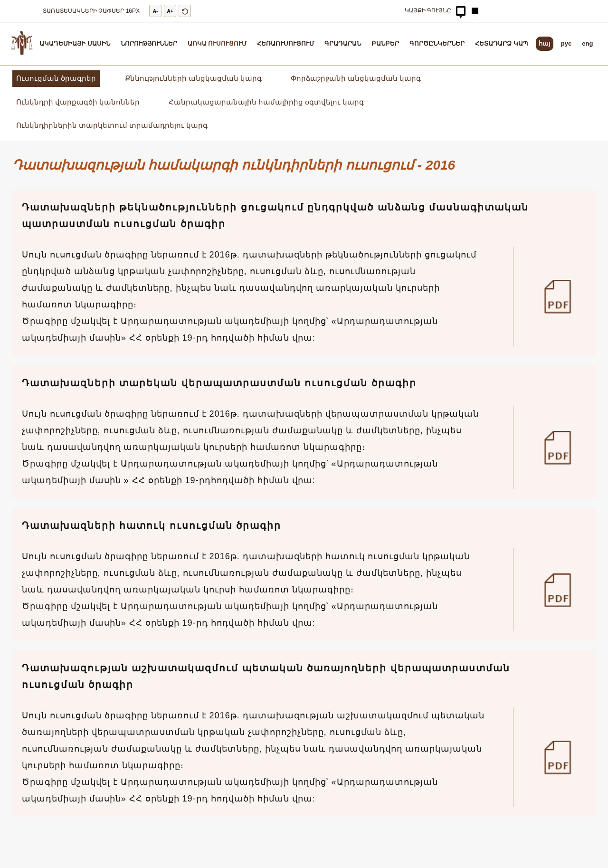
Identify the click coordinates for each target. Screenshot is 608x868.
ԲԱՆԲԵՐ (385, 43)
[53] (561, 296)
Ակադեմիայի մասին (75, 43)
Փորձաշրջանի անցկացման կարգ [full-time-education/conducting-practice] (356, 78)
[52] (561, 447)
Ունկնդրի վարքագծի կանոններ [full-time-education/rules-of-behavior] (78, 102)
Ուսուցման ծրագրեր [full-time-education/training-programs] (56, 78)
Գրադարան (343, 43)
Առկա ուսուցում (217, 43)
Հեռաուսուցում (285, 43)
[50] (561, 757)
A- (156, 11)
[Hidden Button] (461, 11)
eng (587, 43)
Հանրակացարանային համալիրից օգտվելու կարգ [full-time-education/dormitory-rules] (266, 102)
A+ (170, 11)
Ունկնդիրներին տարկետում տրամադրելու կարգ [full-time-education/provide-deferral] (112, 125)
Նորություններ (149, 43)
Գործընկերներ (437, 43)
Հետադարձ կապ (501, 43)
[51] (561, 590)
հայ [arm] (545, 43)
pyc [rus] (566, 43)
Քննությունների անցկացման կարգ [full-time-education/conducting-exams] (193, 78)
